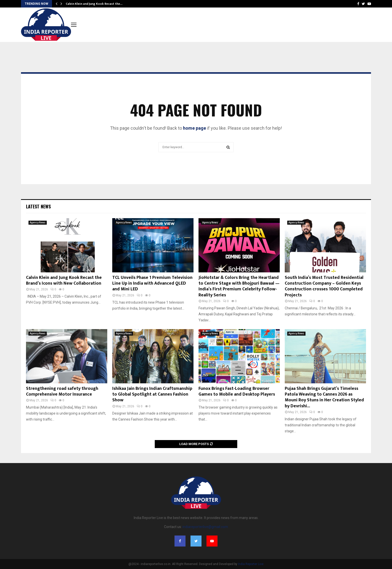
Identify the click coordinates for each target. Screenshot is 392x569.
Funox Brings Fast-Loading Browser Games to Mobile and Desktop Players (237, 391)
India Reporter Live (251, 564)
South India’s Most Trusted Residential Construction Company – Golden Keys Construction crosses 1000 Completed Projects (324, 286)
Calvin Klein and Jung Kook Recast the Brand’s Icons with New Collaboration (64, 281)
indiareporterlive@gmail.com (205, 527)
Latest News (38, 206)
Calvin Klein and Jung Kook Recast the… (94, 4)
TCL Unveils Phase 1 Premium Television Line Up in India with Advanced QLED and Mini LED (152, 284)
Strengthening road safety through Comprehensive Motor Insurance (62, 391)
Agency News (38, 223)
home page (194, 128)
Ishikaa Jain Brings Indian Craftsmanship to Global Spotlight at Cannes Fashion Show (152, 394)
